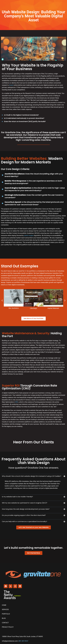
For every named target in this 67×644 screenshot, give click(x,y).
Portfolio (6, 614)
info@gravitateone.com (10, 641)
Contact (5, 623)
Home (4, 605)
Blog (4, 618)
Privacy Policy (8, 627)
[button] (2, 301)
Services (5, 610)
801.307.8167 (24, 641)
